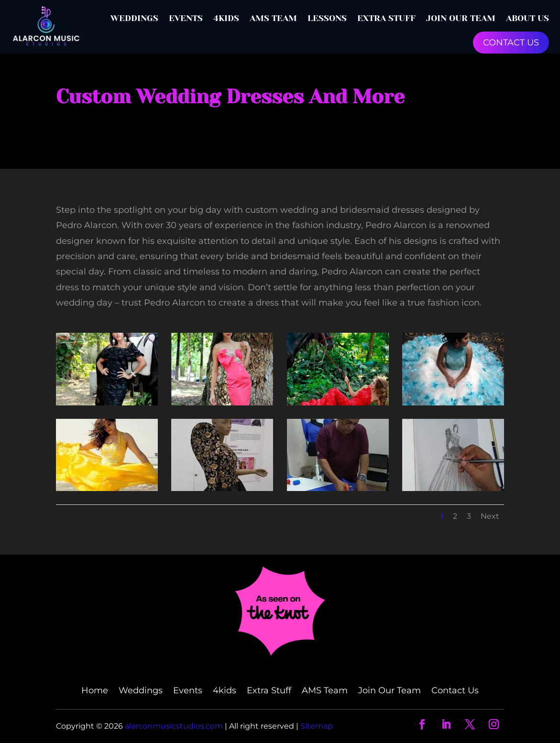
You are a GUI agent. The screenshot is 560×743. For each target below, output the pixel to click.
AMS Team (273, 18)
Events (186, 18)
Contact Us (455, 691)
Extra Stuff (386, 18)
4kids (226, 18)
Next (490, 516)
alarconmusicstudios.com (175, 726)
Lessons (327, 18)
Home (95, 691)
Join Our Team (461, 18)
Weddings (134, 18)
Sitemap (317, 726)
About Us (527, 18)
